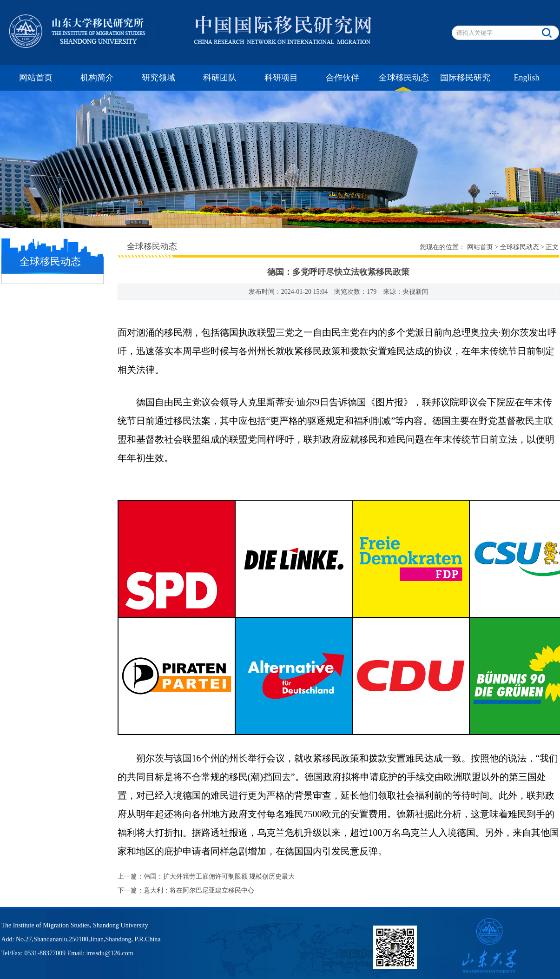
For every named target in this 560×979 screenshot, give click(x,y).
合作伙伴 (343, 78)
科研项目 (281, 78)
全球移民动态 (404, 78)
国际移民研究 (465, 78)
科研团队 (220, 78)
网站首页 (36, 78)
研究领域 (158, 78)
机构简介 (97, 78)
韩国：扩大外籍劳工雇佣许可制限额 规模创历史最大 (219, 876)
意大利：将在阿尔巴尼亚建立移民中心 (199, 890)
